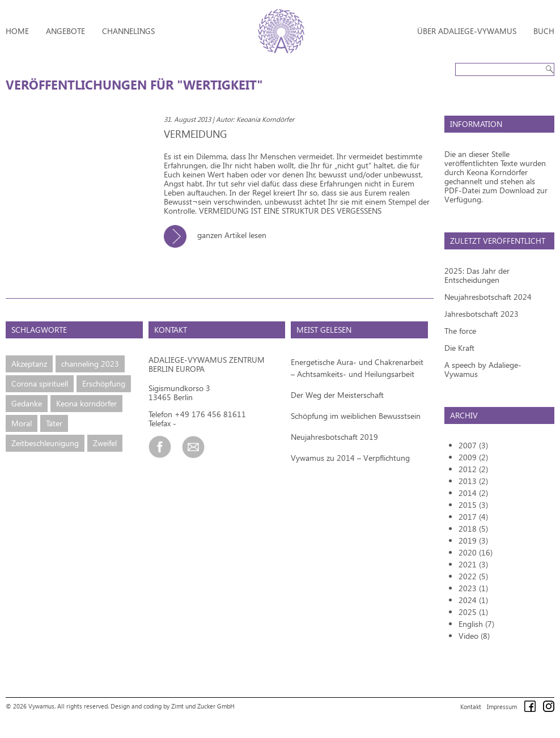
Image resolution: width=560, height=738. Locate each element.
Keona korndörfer (86, 403)
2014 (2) (473, 493)
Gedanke (27, 403)
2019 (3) (473, 540)
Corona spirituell (40, 383)
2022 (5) (473, 576)
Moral (22, 423)
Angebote (65, 31)
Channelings (128, 31)
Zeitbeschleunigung (45, 443)
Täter (54, 423)
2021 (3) (473, 564)
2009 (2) (473, 457)
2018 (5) (473, 529)
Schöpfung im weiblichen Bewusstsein (356, 416)
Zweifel (105, 443)
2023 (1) (473, 588)
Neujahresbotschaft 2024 (488, 297)
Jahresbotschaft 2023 (481, 314)
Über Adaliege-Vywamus (467, 31)
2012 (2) (473, 469)
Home (17, 31)
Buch (544, 31)
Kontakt (471, 707)
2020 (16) (476, 552)
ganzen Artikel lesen (219, 235)
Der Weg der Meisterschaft (337, 395)
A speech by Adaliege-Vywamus (483, 369)
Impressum (502, 707)
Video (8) (474, 636)
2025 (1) (473, 612)
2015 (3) (473, 505)
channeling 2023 (90, 364)
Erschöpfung (104, 383)
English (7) (476, 624)
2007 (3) (473, 445)
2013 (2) (473, 481)
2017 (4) (473, 517)
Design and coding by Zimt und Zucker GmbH (173, 706)
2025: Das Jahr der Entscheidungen (477, 275)
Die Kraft (459, 348)
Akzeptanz (29, 364)
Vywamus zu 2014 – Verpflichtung (350, 458)
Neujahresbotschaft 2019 (334, 437)
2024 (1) (473, 600)
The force (460, 331)
